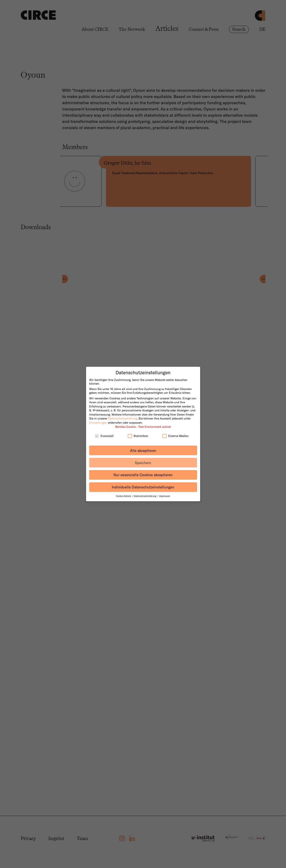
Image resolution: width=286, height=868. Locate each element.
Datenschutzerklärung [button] (145, 491)
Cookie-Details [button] (124, 491)
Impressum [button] (165, 491)
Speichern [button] (143, 457)
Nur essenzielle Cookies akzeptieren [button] (143, 470)
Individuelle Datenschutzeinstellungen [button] (143, 482)
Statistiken (138, 430)
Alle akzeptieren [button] (143, 445)
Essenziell (104, 430)
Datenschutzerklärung (122, 413)
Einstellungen (98, 417)
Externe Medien (175, 430)
